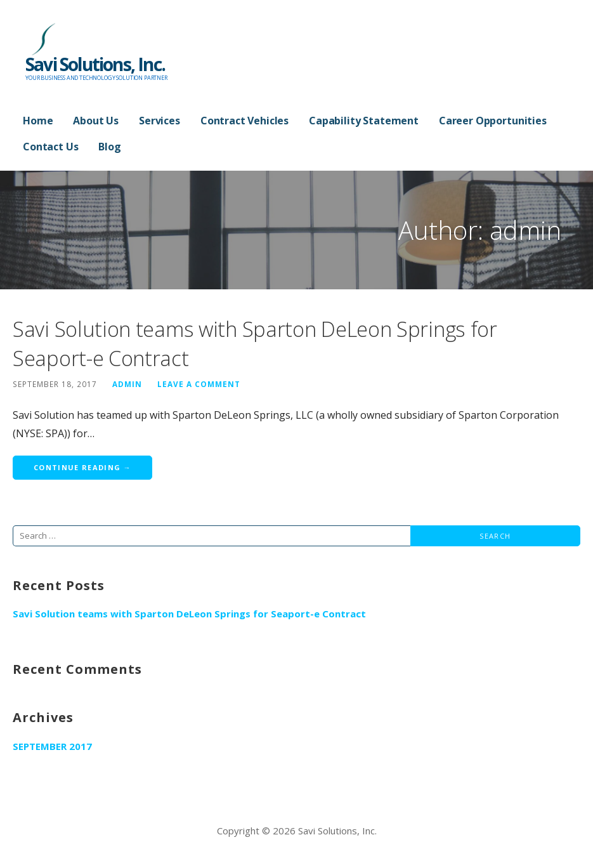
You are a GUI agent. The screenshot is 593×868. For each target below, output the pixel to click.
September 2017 (52, 746)
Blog (109, 147)
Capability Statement (364, 121)
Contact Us (50, 147)
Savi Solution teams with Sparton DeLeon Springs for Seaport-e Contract (189, 614)
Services (160, 121)
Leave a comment (199, 384)
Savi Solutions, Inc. (95, 64)
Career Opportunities (493, 121)
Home (38, 121)
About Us (96, 121)
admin (127, 384)
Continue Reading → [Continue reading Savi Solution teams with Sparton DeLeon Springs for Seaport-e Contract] (82, 467)
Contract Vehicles (244, 121)
